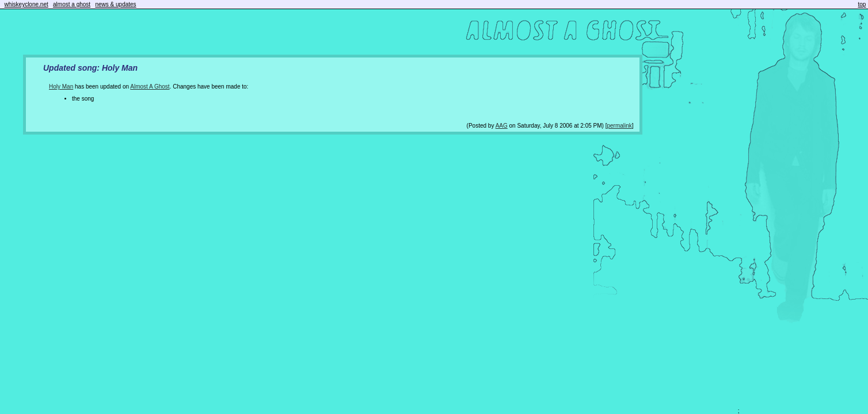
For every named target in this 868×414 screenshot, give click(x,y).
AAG (502, 126)
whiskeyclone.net (26, 4)
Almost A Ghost (150, 87)
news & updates (115, 4)
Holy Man (61, 87)
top (862, 4)
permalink (619, 126)
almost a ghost (72, 4)
